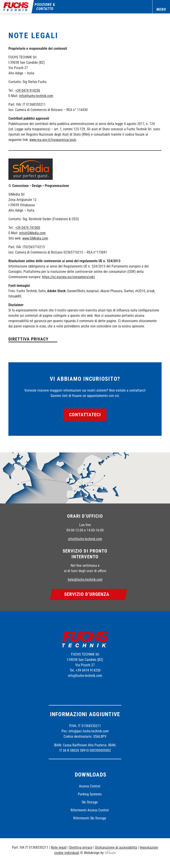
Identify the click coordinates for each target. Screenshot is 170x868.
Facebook (72, 687)
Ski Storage (90, 802)
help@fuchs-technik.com (85, 580)
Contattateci (85, 415)
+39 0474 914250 (28, 90)
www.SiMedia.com (35, 238)
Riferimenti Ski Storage (90, 818)
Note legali (59, 847)
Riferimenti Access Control (90, 810)
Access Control (90, 786)
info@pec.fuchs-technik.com (89, 731)
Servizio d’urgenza (87, 594)
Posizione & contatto (45, 7)
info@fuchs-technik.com (36, 96)
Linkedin (97, 687)
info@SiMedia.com (32, 233)
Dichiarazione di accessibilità (116, 847)
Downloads (91, 775)
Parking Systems (90, 794)
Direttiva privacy (28, 339)
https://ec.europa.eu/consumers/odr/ (69, 277)
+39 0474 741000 (28, 228)
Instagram (85, 687)
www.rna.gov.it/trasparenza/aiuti (53, 140)
